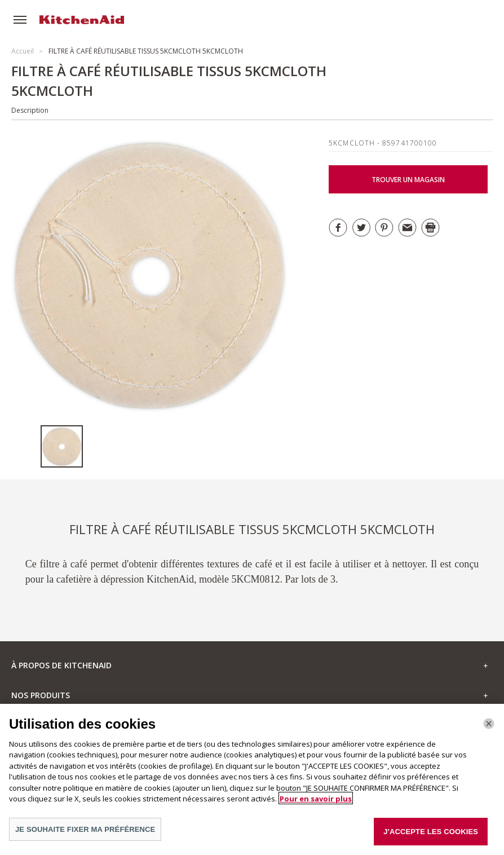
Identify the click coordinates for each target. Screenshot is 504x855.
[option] (64, 446)
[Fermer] (489, 728)
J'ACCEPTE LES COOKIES (431, 835)
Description (30, 110)
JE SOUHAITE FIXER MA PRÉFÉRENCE (85, 833)
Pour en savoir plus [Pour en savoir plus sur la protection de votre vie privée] (316, 802)
